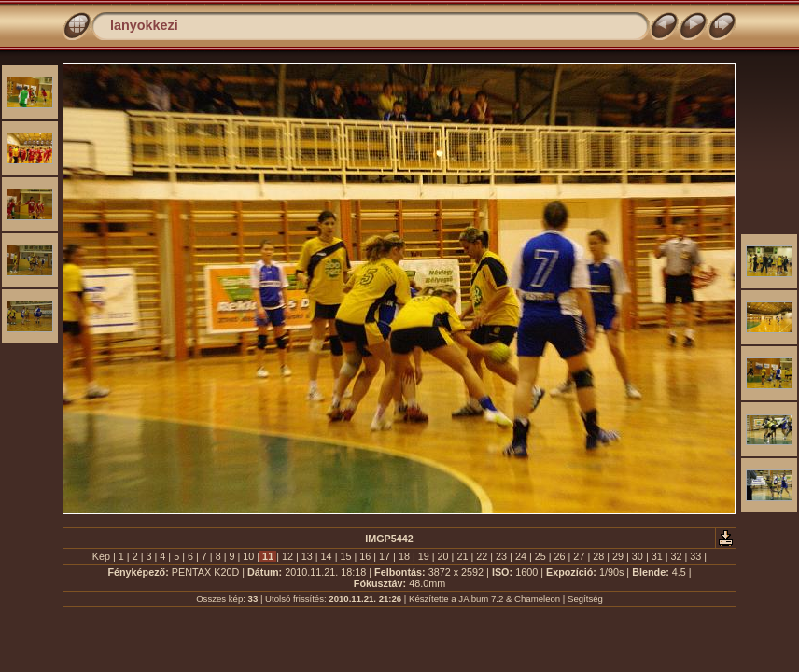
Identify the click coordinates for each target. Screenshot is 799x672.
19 (424, 556)
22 (482, 556)
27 (579, 556)
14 (327, 556)
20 (443, 556)
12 (287, 556)
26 (560, 556)
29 (618, 556)
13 (307, 556)
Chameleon (537, 599)
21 (462, 556)
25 (540, 556)
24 (521, 556)
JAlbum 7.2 (481, 599)
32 (677, 556)
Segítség (585, 599)
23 (501, 556)
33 (695, 556)
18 (404, 556)
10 (248, 556)
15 (345, 556)
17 (385, 556)
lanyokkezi (144, 25)
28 (598, 556)
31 (657, 556)
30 (638, 556)
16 (365, 556)
